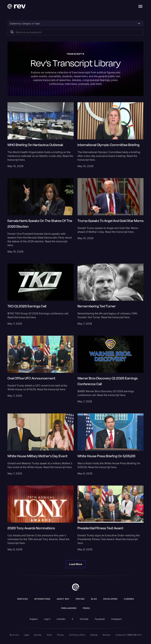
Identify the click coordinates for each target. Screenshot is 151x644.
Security (38, 635)
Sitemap (94, 635)
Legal (26, 635)
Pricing (80, 599)
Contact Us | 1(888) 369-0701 (129, 635)
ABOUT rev (63, 599)
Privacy (61, 635)
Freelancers (69, 608)
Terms (49, 635)
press (86, 608)
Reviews (107, 635)
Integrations (42, 599)
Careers (129, 599)
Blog (94, 599)
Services (23, 599)
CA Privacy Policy (77, 635)
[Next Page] (75, 564)
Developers (110, 599)
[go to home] (76, 587)
